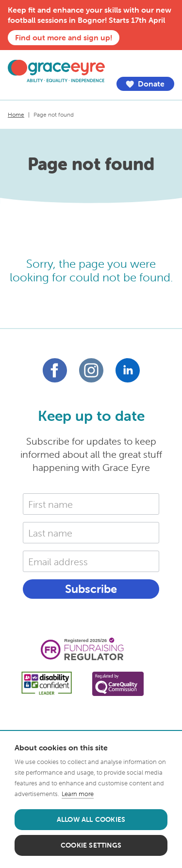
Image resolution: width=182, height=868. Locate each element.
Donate (145, 84)
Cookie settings (91, 845)
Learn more (78, 794)
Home (16, 114)
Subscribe (91, 589)
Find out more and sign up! (64, 37)
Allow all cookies (91, 819)
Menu (167, 65)
